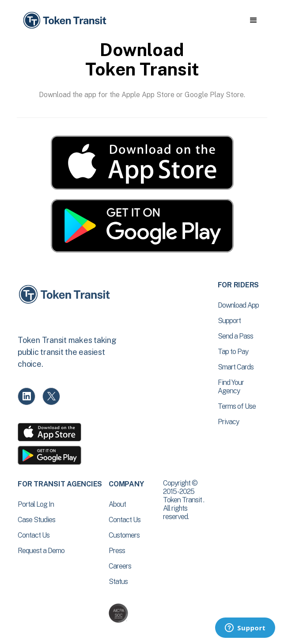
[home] (64, 21)
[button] (253, 20)
